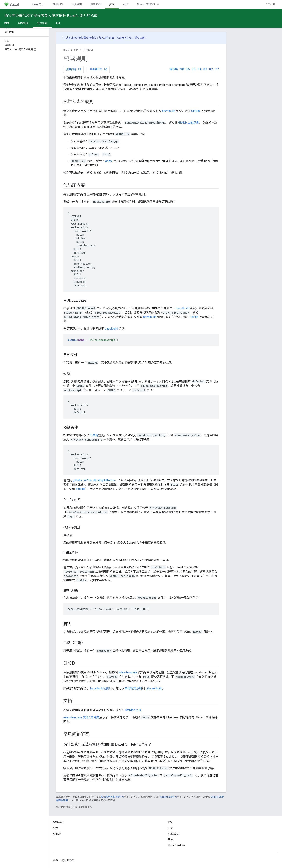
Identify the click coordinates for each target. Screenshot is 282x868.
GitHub (270, 4)
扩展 (76, 50)
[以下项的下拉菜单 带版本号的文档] (160, 4)
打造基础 (68, 38)
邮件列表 (109, 38)
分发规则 (88, 50)
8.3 (205, 69)
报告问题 (74, 69)
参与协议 (127, 38)
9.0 (182, 69)
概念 (7, 23)
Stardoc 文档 (133, 710)
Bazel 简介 (38, 4)
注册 (142, 38)
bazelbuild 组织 (100, 688)
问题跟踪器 (174, 834)
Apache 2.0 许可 (169, 797)
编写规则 (23, 23)
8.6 (188, 69)
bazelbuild (169, 111)
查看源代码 (99, 69)
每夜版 (174, 69)
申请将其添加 (133, 688)
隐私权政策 (68, 860)
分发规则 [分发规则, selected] (42, 23)
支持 (170, 828)
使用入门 (58, 4)
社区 (126, 4)
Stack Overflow (176, 845)
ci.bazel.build (154, 688)
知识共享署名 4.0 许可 (112, 797)
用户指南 (77, 4)
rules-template (128, 672)
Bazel (66, 50)
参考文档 (96, 4)
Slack (171, 840)
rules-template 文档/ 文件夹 (81, 717)
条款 (56, 860)
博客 (56, 828)
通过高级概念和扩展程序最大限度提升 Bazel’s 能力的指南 (51, 16)
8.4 (199, 69)
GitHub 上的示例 (189, 123)
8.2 (211, 69)
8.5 (194, 69)
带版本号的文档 (146, 4)
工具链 (94, 435)
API (58, 23)
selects (81, 489)
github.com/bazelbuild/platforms (94, 480)
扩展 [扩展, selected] (112, 4)
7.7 (217, 69)
